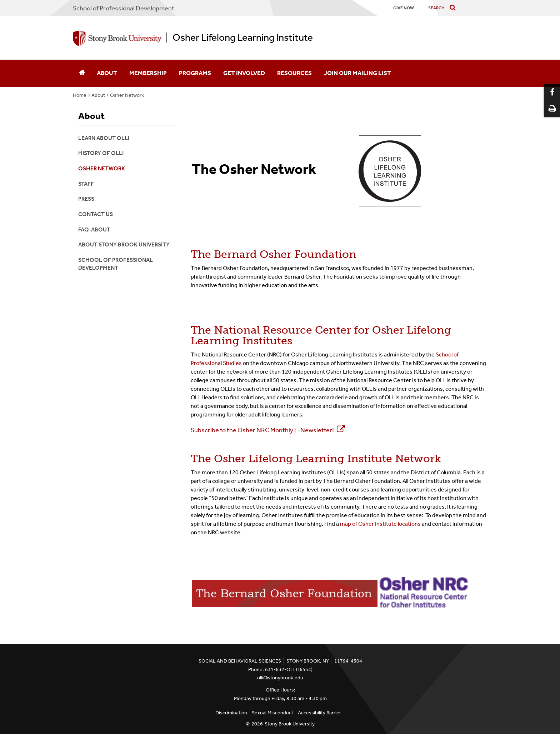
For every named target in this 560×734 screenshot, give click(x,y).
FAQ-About (94, 229)
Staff (86, 184)
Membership (148, 73)
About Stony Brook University (124, 244)
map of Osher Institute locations (380, 524)
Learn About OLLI (104, 138)
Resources (294, 73)
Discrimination (231, 713)
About (107, 73)
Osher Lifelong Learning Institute (243, 38)
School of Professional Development (116, 264)
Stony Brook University (290, 724)
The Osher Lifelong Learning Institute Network (316, 459)
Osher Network (127, 95)
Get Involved (244, 73)
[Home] (82, 73)
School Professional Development (124, 8)
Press (86, 199)
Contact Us (96, 214)
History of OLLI (101, 153)
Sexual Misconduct (272, 713)
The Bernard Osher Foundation (274, 254)
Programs (195, 73)
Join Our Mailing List (357, 73)
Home (80, 95)
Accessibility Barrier (319, 713)
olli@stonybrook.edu (280, 678)
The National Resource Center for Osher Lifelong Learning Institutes (321, 335)
